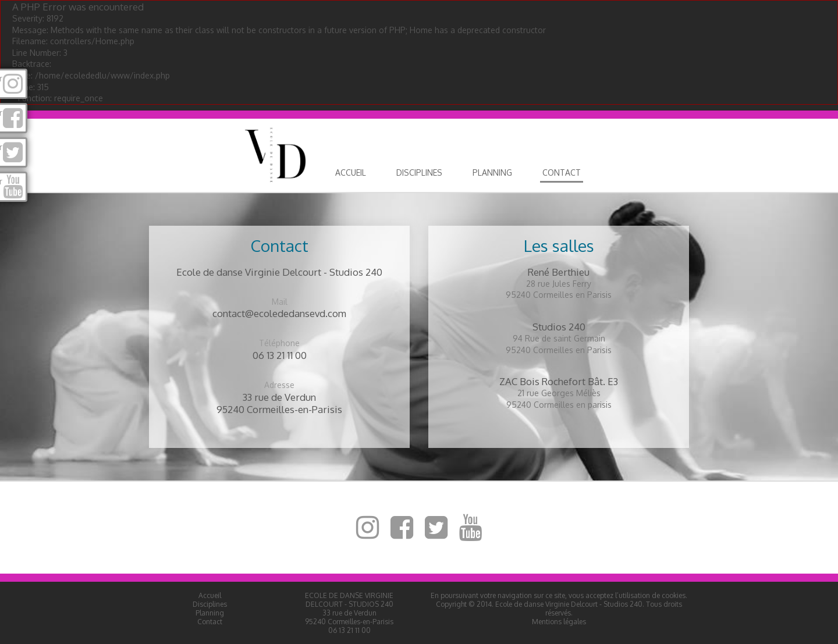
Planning (492, 172)
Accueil (351, 172)
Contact (562, 172)
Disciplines (419, 172)
